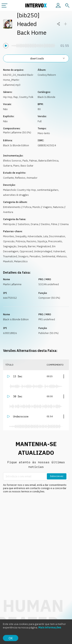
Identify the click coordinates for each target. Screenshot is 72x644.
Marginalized (44, 246)
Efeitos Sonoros (12, 161)
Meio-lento (44, 133)
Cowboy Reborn (47, 75)
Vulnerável (59, 251)
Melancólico (21, 261)
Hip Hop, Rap (10, 97)
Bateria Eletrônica (48, 161)
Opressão (9, 241)
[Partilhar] (59, 24)
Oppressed (26, 251)
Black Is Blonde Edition (16, 145)
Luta (46, 236)
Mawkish (8, 261)
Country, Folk (26, 97)
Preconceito (55, 241)
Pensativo (35, 256)
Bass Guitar (27, 166)
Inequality (21, 236)
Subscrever (57, 476)
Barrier (32, 246)
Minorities (9, 236)
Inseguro (23, 256)
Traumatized (10, 256)
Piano (16, 166)
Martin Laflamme (12, 284)
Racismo (31, 241)
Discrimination (57, 236)
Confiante (8, 178)
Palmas (33, 161)
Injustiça (42, 241)
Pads (25, 161)
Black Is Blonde (46, 97)
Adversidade (35, 236)
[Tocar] (6, 46)
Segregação (10, 246)
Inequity (22, 246)
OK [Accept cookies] (11, 638)
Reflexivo (20, 178)
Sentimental (48, 256)
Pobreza (21, 241)
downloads (48, 58)
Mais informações (50, 627)
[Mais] (64, 376)
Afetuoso (61, 256)
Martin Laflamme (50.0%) (17, 132)
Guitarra (8, 166)
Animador (32, 178)
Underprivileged (43, 251)
